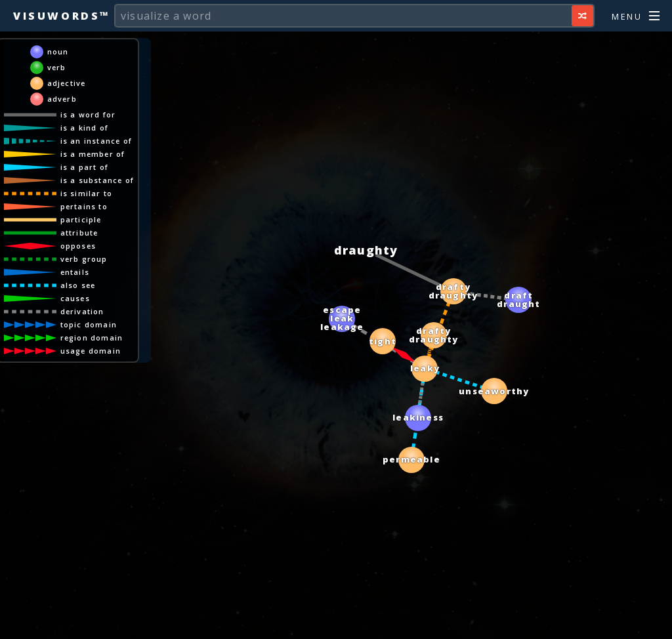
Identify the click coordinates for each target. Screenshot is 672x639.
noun (58, 52)
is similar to (87, 193)
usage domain (91, 351)
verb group (84, 259)
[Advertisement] (336, 623)
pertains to (84, 206)
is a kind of (84, 128)
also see (78, 285)
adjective (67, 83)
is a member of (93, 154)
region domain (92, 338)
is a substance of (97, 180)
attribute (79, 233)
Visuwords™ (62, 16)
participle (81, 219)
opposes (78, 246)
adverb (62, 99)
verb (57, 67)
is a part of (84, 167)
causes (75, 298)
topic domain (89, 324)
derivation (82, 311)
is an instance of (96, 141)
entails (75, 272)
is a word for (88, 114)
